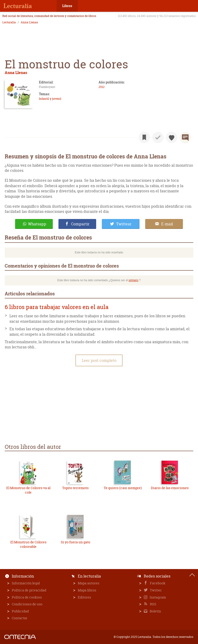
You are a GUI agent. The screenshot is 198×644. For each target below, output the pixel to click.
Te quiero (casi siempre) (123, 488)
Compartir (80, 224)
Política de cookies (27, 597)
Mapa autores (89, 583)
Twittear (124, 224)
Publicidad (20, 611)
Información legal (26, 583)
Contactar (20, 618)
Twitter (155, 590)
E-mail (167, 224)
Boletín (155, 611)
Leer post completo (99, 360)
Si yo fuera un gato (76, 542)
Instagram (157, 597)
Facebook (157, 583)
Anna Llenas (29, 22)
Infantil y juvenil (50, 99)
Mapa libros (87, 590)
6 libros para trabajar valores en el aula (57, 307)
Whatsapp (37, 224)
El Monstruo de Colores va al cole (28, 490)
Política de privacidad (29, 590)
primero (134, 280)
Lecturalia (9, 22)
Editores (84, 597)
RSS (153, 604)
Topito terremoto (75, 488)
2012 (102, 87)
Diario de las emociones (170, 488)
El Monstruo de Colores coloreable (28, 544)
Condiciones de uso (27, 604)
